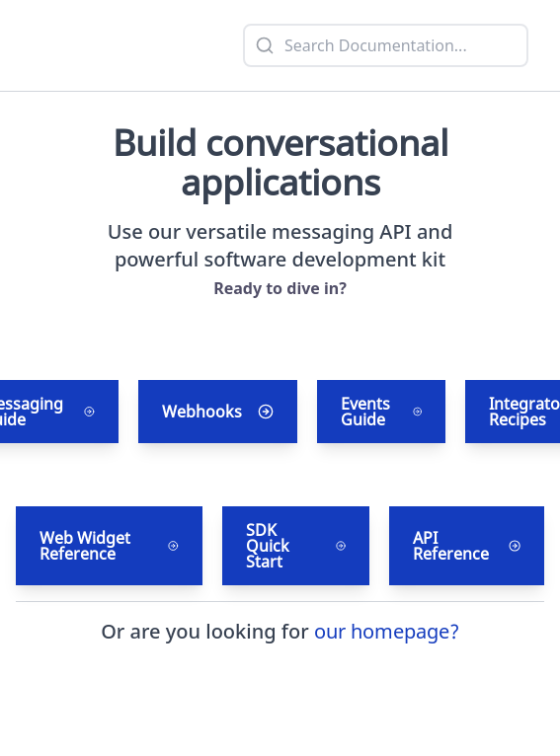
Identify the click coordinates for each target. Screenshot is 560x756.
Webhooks (218, 412)
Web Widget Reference (109, 546)
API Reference (467, 546)
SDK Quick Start (296, 546)
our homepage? (387, 631)
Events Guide (381, 412)
